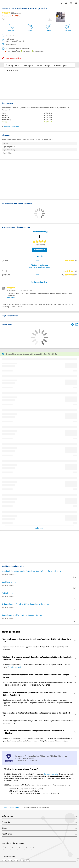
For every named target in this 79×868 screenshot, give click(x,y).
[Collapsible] (75, 640)
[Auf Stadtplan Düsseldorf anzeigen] (77, 324)
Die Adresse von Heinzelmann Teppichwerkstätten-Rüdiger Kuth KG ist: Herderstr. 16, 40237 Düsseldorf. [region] (36, 648)
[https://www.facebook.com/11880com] (4, 861)
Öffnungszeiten (12, 65)
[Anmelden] (66, 3)
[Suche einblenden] (61, 3)
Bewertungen (60, 65)
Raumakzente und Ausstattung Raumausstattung (22, 615)
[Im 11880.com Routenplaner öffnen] (72, 324)
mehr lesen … (12, 298)
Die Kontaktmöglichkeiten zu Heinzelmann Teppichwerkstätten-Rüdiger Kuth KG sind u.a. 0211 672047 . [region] (37, 666)
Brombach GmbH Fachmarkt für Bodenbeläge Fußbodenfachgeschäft (30, 571)
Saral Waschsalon (9, 582)
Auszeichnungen (43, 65)
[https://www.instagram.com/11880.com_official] (10, 861)
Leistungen (28, 65)
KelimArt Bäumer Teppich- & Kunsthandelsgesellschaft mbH (26, 604)
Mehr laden (39, 528)
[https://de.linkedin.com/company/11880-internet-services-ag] (22, 861)
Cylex (19, 290)
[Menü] (76, 3)
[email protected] (14, 667)
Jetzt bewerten (40, 250)
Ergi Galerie (6, 593)
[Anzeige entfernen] (77, 860)
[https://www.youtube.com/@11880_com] (28, 861)
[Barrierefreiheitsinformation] (71, 3)
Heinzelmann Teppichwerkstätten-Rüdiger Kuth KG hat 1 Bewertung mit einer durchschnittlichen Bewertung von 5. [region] (38, 722)
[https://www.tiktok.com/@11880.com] (16, 861)
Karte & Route (12, 70)
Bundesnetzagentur (51, 774)
